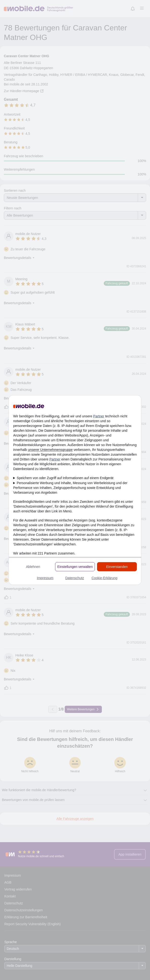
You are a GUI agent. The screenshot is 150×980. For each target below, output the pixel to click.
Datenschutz (75, 578)
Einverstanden (117, 567)
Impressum (45, 578)
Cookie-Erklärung (104, 578)
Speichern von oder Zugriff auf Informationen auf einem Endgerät (65, 478)
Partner (99, 416)
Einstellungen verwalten (75, 567)
